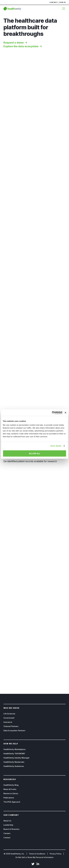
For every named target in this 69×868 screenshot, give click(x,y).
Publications (9, 798)
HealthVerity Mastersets (14, 762)
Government (9, 718)
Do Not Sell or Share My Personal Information (34, 857)
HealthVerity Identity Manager (17, 758)
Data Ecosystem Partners (14, 731)
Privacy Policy (56, 854)
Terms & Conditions (37, 854)
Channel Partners (11, 726)
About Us (7, 821)
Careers (7, 833)
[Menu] (63, 9)
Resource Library (11, 793)
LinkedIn (38, 864)
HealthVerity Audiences (14, 766)
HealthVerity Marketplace (14, 749)
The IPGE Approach (12, 802)
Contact (54, 2)
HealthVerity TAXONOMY (14, 754)
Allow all (35, 453)
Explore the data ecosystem (21, 46)
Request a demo (14, 43)
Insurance (8, 722)
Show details (56, 446)
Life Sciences (9, 714)
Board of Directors (11, 829)
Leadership (8, 825)
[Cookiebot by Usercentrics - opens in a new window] (52, 413)
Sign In (62, 2)
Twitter (33, 864)
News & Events (10, 789)
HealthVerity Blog (11, 785)
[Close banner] (65, 413)
